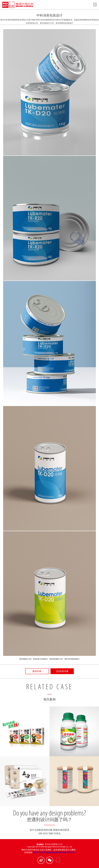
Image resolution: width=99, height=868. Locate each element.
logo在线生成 (52, 852)
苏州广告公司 (39, 852)
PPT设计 (71, 852)
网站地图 (62, 852)
